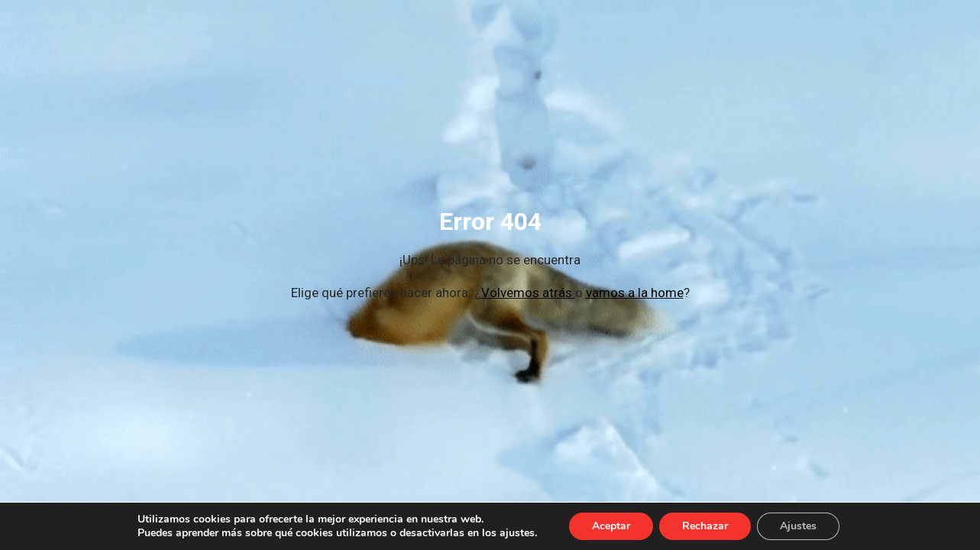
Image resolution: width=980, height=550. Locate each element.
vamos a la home (635, 293)
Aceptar (611, 526)
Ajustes (798, 526)
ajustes (517, 533)
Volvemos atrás (528, 293)
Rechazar (705, 526)
